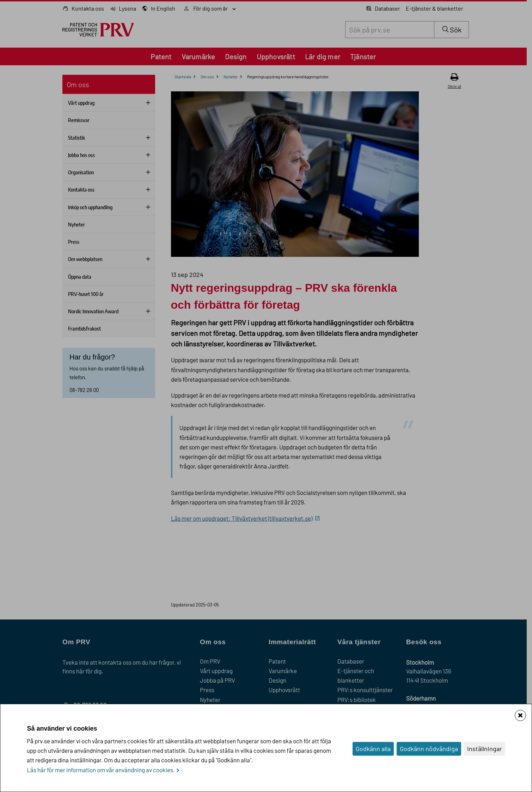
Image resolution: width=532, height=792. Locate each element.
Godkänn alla (373, 749)
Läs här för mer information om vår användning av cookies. (101, 770)
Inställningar (485, 749)
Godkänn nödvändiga (429, 749)
